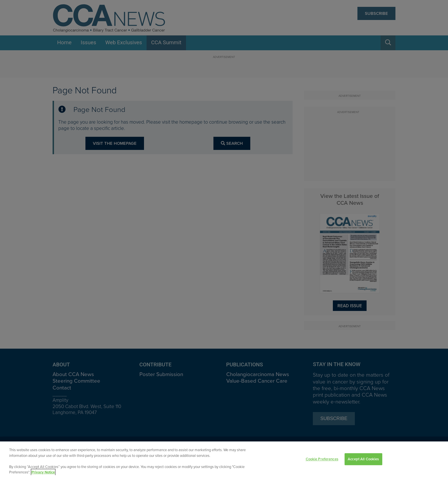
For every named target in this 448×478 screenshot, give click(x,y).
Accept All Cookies (363, 460)
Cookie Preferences (322, 460)
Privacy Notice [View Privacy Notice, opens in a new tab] (43, 473)
